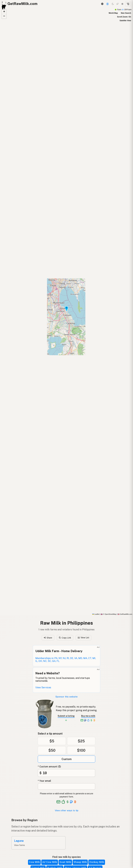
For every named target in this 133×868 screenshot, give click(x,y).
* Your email (44, 781)
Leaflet (96, 614)
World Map (113, 13)
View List (83, 638)
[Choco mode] (118, 4)
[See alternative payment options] (71, 802)
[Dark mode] (113, 4)
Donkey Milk (97, 862)
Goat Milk (65, 862)
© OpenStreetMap (108, 614)
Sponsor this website (66, 697)
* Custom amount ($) (49, 767)
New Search (126, 13)
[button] (66, 309)
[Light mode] (122, 4)
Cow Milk (34, 862)
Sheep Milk (80, 862)
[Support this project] (108, 4)
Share (48, 638)
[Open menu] (128, 4)
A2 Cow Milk (50, 862)
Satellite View (125, 21)
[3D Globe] (102, 4)
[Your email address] (66, 786)
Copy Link (65, 638)
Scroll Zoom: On (124, 17)
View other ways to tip (67, 810)
